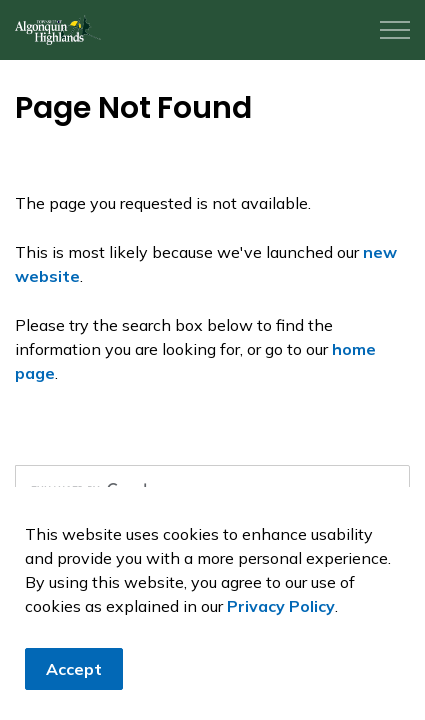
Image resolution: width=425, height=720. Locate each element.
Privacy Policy (281, 606)
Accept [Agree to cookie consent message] (74, 669)
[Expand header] (395, 30)
